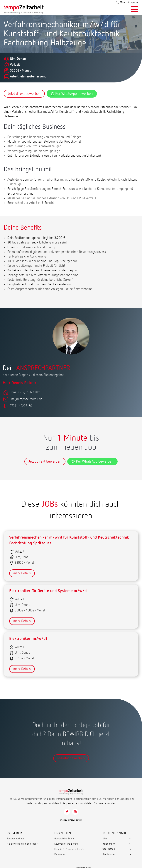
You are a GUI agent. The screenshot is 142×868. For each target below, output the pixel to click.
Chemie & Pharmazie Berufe (69, 849)
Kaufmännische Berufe (66, 844)
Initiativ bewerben (71, 758)
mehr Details (22, 573)
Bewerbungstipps (15, 839)
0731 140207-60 (21, 406)
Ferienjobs (60, 855)
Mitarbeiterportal (129, 2)
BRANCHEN (63, 833)
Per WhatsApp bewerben (72, 94)
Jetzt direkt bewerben (24, 94)
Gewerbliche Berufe (64, 839)
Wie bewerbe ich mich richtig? (22, 844)
